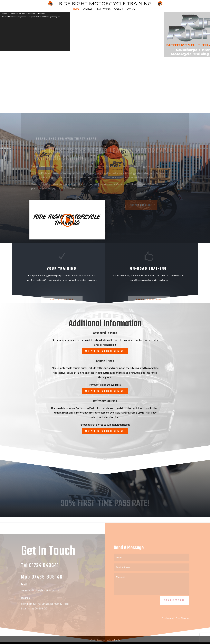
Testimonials (103, 9)
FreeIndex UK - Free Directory (175, 622)
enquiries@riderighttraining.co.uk (40, 594)
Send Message (175, 604)
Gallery (119, 9)
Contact (132, 9)
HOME (76, 9)
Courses (88, 9)
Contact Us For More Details (104, 351)
